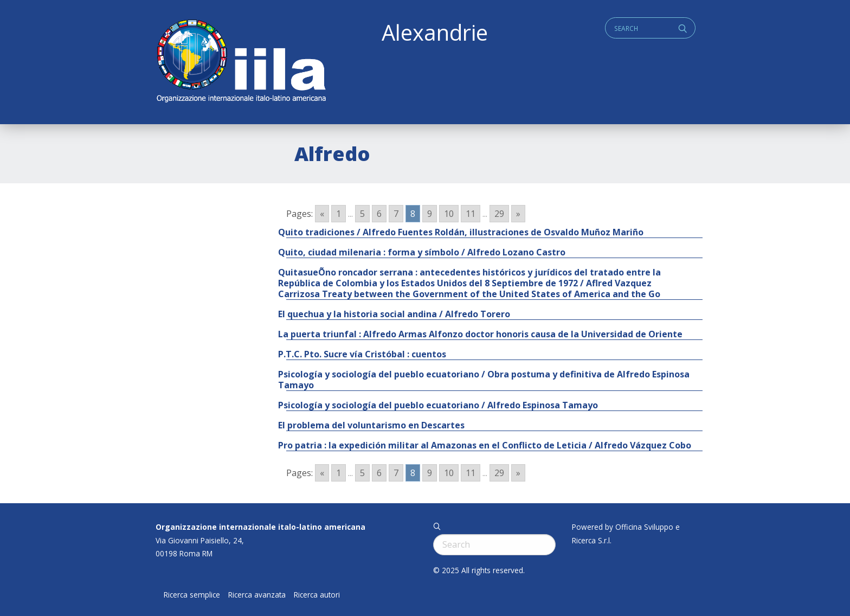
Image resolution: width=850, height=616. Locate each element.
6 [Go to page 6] (379, 214)
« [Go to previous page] (322, 214)
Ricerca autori (317, 595)
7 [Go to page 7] (396, 214)
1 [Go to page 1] (339, 214)
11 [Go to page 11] (471, 214)
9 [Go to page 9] (430, 214)
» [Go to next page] (518, 214)
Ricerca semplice (192, 595)
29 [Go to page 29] (499, 214)
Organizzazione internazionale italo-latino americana (260, 527)
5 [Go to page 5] (362, 214)
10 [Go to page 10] (449, 214)
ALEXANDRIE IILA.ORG (241, 62)
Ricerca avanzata (257, 595)
